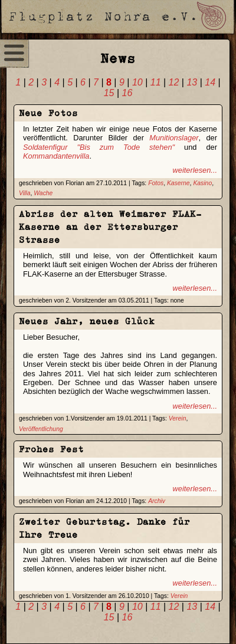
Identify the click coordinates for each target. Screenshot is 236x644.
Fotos (156, 183)
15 (109, 93)
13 (192, 82)
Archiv (157, 501)
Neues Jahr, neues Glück (87, 321)
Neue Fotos (48, 113)
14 (210, 82)
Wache (43, 193)
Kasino (202, 183)
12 (174, 82)
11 (156, 82)
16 (127, 93)
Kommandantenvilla (56, 156)
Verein (178, 418)
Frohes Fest (51, 449)
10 (137, 82)
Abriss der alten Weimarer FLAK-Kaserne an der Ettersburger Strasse (110, 227)
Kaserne (178, 183)
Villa (24, 193)
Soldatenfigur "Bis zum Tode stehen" (99, 147)
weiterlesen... (195, 170)
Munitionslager (174, 138)
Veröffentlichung (41, 429)
